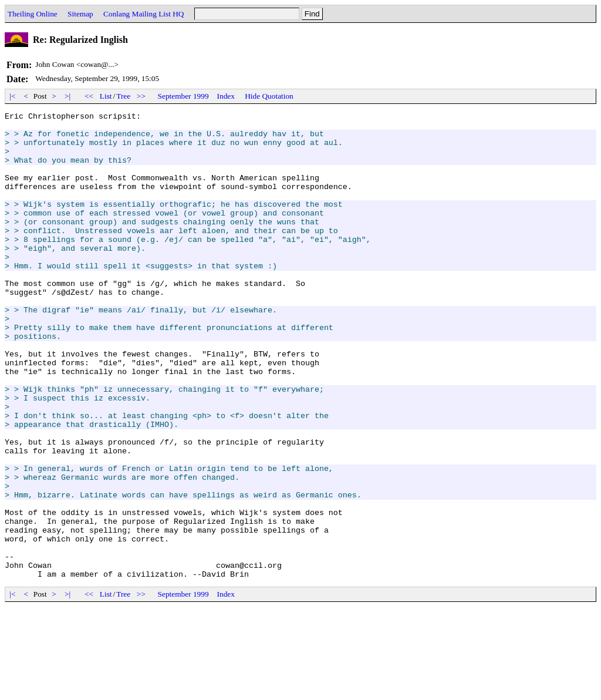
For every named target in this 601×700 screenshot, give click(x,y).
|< (13, 96)
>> (141, 96)
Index (226, 96)
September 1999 (183, 96)
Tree (123, 96)
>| (68, 96)
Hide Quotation (269, 96)
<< (89, 96)
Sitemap (80, 14)
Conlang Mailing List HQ (144, 14)
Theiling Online (33, 14)
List (106, 96)
